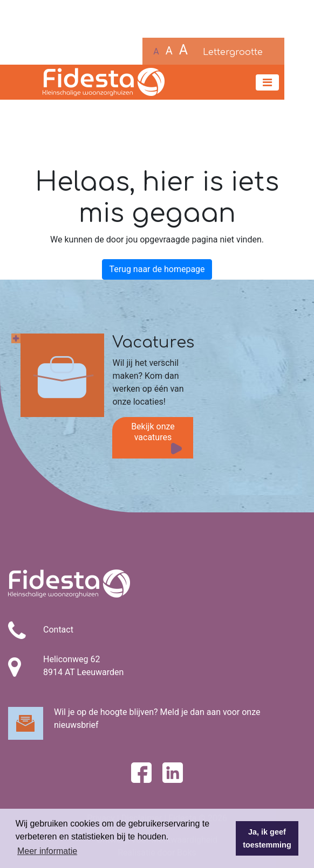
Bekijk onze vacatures (153, 432)
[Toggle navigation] (267, 82)
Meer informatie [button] (47, 851)
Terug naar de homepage (157, 269)
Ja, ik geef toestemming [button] (267, 838)
